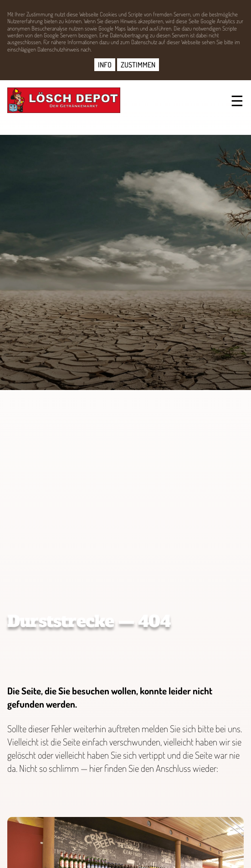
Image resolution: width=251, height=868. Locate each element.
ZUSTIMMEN (138, 65)
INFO (105, 65)
